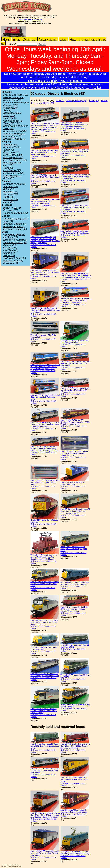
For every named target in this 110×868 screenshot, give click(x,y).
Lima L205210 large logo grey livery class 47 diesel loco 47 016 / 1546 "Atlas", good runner (44, 152)
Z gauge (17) (10, 245)
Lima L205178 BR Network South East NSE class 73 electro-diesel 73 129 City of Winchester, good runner (45, 367)
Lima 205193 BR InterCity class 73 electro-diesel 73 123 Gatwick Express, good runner (45, 310)
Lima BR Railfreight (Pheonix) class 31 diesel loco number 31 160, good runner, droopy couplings (75, 511)
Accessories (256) (12, 113)
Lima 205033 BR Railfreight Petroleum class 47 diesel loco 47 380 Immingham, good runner (45, 201)
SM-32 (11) (9, 255)
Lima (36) (94, 100)
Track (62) (8, 168)
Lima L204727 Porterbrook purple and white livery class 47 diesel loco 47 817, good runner (75, 390)
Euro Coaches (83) (13, 155)
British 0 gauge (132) (14, 226)
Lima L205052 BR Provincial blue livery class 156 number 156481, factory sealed (45, 482)
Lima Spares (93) (12, 170)
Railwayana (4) (11, 263)
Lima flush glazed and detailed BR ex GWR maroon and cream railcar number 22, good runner (75, 609)
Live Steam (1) (11, 250)
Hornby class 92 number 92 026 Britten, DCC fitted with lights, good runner (74, 549)
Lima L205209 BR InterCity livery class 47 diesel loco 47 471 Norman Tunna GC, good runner (75, 177)
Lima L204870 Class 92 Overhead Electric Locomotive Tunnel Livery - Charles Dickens (44, 711)
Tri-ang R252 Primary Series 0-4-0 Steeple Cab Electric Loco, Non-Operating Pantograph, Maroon (43, 557)
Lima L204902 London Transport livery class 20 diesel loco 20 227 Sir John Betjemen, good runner (75, 746)
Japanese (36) (11, 194)
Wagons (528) (10, 108)
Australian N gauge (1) (15, 184)
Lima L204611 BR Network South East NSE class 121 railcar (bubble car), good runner (75, 364)
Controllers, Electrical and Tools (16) (14, 236)
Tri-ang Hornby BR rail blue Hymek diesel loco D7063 (44, 648)
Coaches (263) (11, 105)
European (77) (11, 192)
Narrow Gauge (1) (12, 136)
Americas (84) (10, 145)
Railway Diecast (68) (14, 97)
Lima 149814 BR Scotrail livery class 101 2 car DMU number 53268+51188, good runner (75, 208)
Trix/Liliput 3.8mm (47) (15, 258)
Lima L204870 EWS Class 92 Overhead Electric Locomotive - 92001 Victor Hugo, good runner (75, 422)
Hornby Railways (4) (77, 100)
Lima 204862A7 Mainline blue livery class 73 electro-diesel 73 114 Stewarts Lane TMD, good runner (45, 272)
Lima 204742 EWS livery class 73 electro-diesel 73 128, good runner (74, 811)
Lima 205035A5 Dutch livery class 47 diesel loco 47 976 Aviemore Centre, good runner (75, 152)
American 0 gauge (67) (15, 224)
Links (64, 39)
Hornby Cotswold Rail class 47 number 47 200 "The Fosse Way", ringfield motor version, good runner (75, 300)
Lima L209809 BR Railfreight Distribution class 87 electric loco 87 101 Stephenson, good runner (74, 125)
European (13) (11, 210)
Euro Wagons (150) (13, 157)
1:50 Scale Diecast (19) (15, 243)
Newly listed (48, 39)
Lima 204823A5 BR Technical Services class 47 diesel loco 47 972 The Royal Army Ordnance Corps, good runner (45, 815)
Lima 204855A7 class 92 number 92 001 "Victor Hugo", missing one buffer (45, 675)
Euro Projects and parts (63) (12, 164)
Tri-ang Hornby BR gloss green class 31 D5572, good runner (74, 342)
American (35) (10, 187)
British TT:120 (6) (12, 208)
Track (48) (8, 197)
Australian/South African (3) (12, 148)
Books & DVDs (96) (13, 261)
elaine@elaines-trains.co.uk (31, 20)
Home (6, 39)
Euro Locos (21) (11, 152)
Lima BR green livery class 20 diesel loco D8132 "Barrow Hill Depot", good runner (45, 746)
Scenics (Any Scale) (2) (15, 240)
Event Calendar (25, 39)
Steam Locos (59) (12, 100)
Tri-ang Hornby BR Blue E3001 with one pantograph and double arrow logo (75, 853)
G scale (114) (10, 248)
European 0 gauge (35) (15, 229)
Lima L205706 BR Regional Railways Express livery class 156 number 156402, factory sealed (75, 453)
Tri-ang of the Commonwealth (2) (13, 119)
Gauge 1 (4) (9, 253)
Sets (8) (7, 110)
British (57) (9, 189)
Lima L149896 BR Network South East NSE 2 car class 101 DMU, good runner (45, 397)
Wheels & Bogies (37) (14, 134)
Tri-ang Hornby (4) (45, 103)
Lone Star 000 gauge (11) (11, 201)
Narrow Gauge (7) (12, 176)
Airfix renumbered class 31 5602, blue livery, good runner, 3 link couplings (75, 583)
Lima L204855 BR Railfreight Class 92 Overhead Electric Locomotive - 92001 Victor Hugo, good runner (45, 425)
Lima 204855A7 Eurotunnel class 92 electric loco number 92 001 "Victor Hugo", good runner (44, 622)
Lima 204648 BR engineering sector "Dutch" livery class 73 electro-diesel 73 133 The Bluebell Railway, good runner (75, 275)
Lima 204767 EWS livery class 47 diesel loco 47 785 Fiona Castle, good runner (45, 177)
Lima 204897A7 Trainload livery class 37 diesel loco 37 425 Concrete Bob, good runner (45, 771)
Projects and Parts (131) (16, 95)
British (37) (9, 178)
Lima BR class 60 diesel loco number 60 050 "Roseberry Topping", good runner (44, 584)
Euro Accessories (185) (15, 160)
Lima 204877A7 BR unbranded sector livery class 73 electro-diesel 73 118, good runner (45, 853)
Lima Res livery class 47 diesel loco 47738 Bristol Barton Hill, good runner (75, 232)
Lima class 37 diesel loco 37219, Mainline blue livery (73, 483)
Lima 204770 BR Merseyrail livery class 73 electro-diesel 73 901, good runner (74, 779)
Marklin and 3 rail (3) (14, 173)
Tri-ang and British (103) (16, 213)
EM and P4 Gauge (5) (14, 139)
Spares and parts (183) (15, 131)
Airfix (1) (60, 100)
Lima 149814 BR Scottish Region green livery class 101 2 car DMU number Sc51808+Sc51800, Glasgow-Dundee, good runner (45, 240)
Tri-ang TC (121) (12, 123)
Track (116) (9, 116)
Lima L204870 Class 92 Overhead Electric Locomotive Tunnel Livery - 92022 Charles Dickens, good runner (44, 449)
